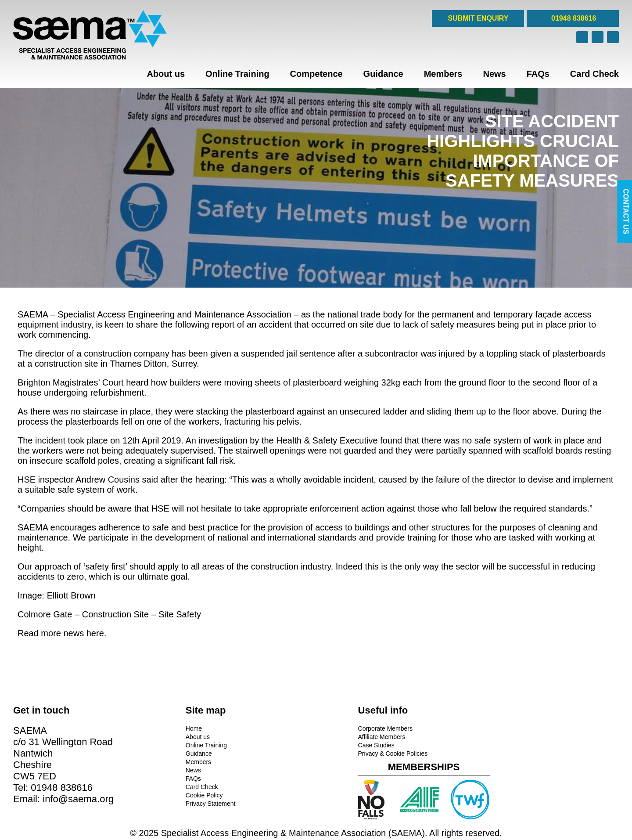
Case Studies (340, 745)
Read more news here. (62, 633)
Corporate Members (350, 728)
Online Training (237, 74)
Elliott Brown (71, 595)
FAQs (538, 74)
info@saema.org (78, 799)
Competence (316, 74)
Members (443, 74)
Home (176, 728)
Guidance (383, 74)
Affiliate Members (346, 736)
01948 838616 (573, 18)
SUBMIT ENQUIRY (478, 18)
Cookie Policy (186, 795)
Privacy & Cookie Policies (357, 753)
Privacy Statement (193, 803)
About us (166, 74)
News (494, 74)
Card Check (594, 74)
